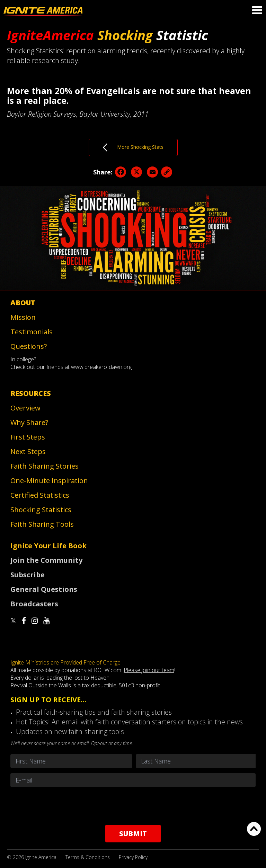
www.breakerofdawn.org (101, 367)
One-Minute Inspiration (49, 481)
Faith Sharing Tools (42, 524)
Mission (23, 317)
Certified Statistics (40, 495)
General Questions (44, 589)
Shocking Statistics (41, 510)
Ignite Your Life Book (48, 546)
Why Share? (29, 422)
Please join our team (149, 670)
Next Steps (28, 451)
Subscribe (28, 575)
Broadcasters (34, 604)
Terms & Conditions (88, 857)
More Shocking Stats (133, 147)
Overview (25, 408)
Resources (31, 393)
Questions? (29, 346)
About (23, 303)
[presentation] (133, 806)
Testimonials (32, 332)
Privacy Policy (133, 857)
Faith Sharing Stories (45, 466)
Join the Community (46, 560)
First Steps (28, 437)
